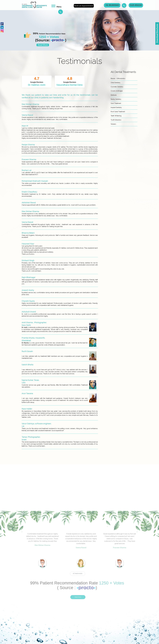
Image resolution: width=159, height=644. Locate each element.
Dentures (114, 95)
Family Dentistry (116, 99)
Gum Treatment (116, 103)
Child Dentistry (116, 83)
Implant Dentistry (116, 107)
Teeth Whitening (116, 116)
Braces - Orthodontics (118, 78)
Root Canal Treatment (118, 112)
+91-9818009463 (112, 5)
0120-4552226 (136, 5)
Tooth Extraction (116, 120)
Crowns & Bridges (117, 91)
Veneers (113, 124)
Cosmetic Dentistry (117, 87)
